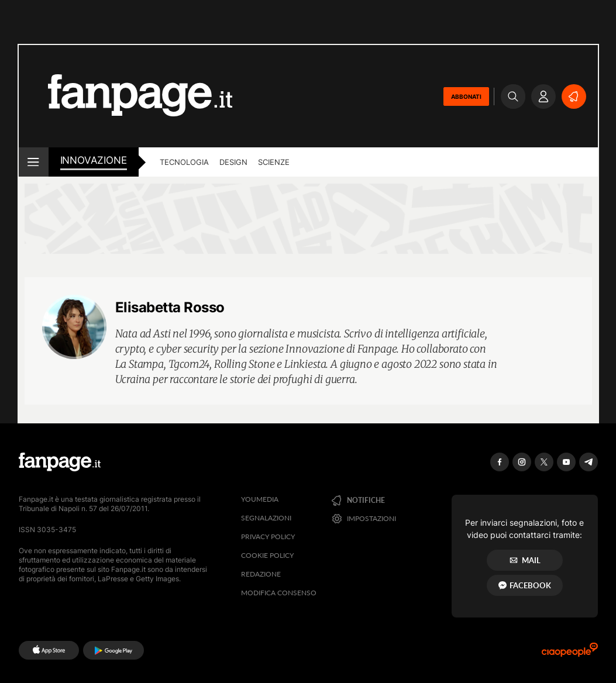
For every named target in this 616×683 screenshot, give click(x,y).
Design (233, 162)
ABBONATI (466, 96)
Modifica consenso (279, 593)
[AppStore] (49, 650)
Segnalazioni (266, 518)
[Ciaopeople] (570, 653)
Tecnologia (184, 162)
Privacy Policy (268, 537)
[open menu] (34, 162)
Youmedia (260, 499)
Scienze (274, 162)
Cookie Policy (267, 555)
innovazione (94, 160)
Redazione (261, 574)
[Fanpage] (60, 462)
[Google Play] (113, 650)
